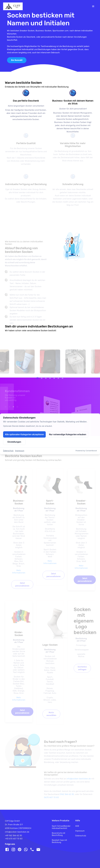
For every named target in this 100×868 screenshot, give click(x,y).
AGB (77, 826)
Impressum (80, 831)
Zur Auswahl (17, 60)
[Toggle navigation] (93, 6)
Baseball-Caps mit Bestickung (59, 841)
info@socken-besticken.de (79, 782)
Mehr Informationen (19, 575)
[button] (37, 382)
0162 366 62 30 (67, 798)
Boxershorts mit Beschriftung (58, 834)
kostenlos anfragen (82, 672)
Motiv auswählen (51, 718)
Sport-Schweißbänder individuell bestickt (61, 827)
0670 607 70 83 (51, 801)
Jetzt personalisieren (22, 588)
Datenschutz (81, 836)
